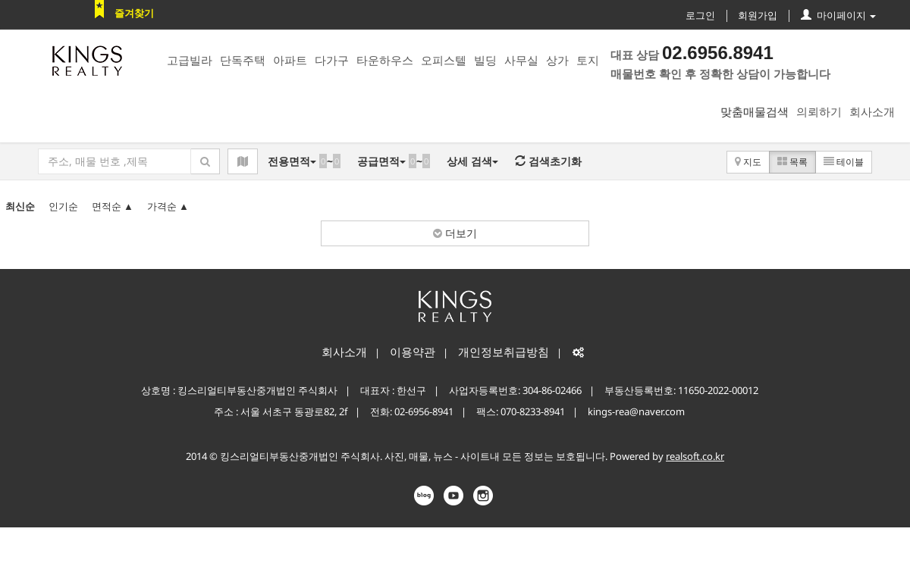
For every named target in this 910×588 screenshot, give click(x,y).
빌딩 (485, 60)
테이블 (844, 162)
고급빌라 (190, 60)
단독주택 (243, 60)
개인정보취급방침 (504, 352)
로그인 (700, 15)
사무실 (521, 60)
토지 (588, 60)
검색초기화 (548, 161)
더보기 (455, 233)
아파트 (290, 60)
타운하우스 (385, 60)
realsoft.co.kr (695, 456)
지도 (748, 162)
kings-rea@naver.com (636, 411)
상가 (557, 60)
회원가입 (758, 15)
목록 (792, 162)
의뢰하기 (819, 111)
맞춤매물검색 (755, 111)
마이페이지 (838, 15)
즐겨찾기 (134, 13)
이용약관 (413, 352)
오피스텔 (444, 60)
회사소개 (872, 111)
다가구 (332, 60)
